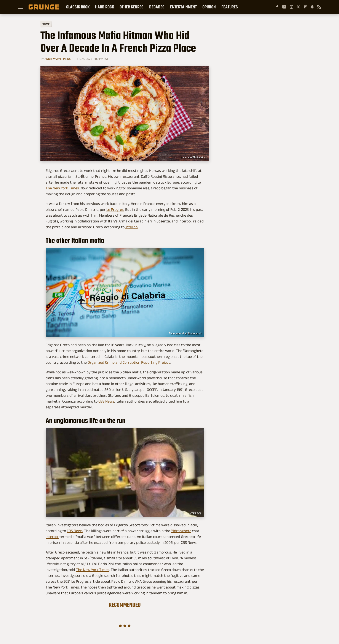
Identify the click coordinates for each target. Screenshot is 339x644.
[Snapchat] (312, 7)
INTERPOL (195, 514)
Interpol (132, 227)
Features (230, 7)
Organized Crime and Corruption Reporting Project (129, 362)
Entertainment (183, 7)
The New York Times (62, 188)
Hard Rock (105, 7)
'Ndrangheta (181, 531)
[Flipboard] (305, 7)
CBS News (106, 401)
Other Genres (132, 7)
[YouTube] (284, 7)
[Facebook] (277, 7)
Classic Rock (78, 7)
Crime (46, 24)
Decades (157, 7)
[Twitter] (298, 7)
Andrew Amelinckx (58, 59)
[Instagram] (291, 7)
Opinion (209, 7)
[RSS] (319, 7)
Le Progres (115, 209)
